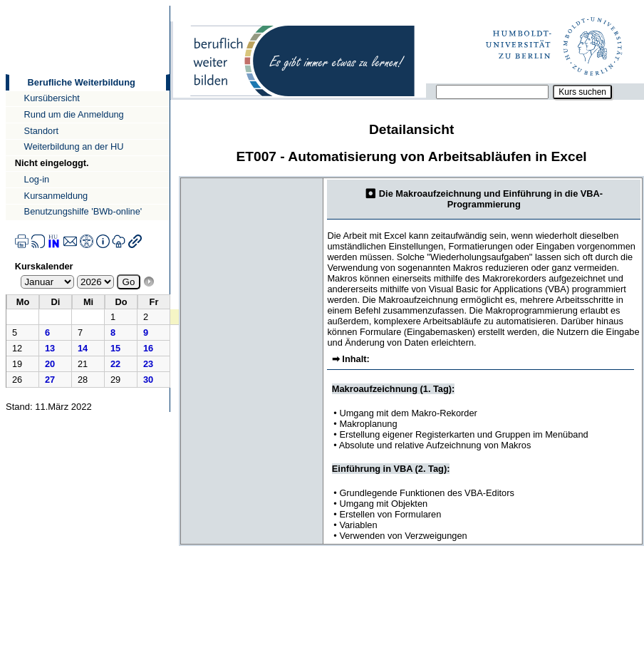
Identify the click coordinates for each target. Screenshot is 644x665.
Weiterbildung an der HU (74, 146)
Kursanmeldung (56, 196)
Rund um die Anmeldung (74, 114)
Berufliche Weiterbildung (82, 82)
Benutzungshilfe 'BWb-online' (83, 211)
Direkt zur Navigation (5, 5)
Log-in (37, 179)
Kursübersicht (52, 98)
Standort (41, 131)
